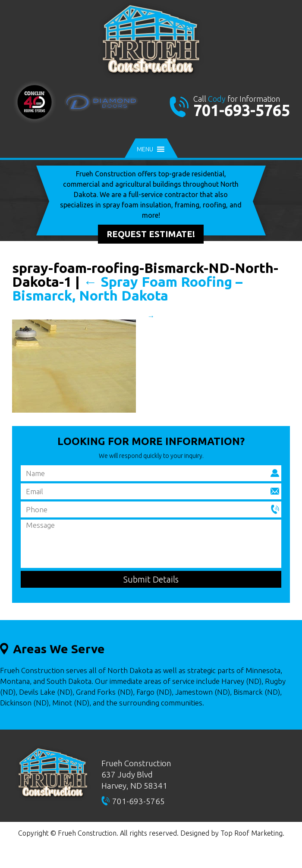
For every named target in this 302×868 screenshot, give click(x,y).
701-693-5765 (242, 110)
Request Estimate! (151, 234)
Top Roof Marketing (252, 833)
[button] (145, 149)
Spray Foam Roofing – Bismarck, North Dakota (127, 288)
